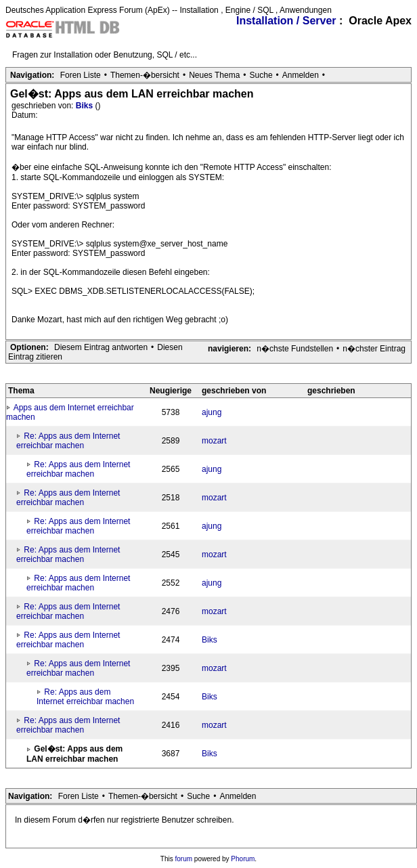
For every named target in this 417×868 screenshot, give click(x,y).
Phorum (243, 859)
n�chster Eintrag (374, 349)
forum (184, 859)
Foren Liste (81, 75)
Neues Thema (214, 75)
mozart (214, 441)
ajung (212, 412)
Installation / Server (286, 21)
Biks (86, 106)
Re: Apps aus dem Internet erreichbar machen (68, 441)
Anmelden (301, 75)
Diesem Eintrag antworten (101, 347)
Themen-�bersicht (145, 75)
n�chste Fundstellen (295, 349)
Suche (261, 75)
